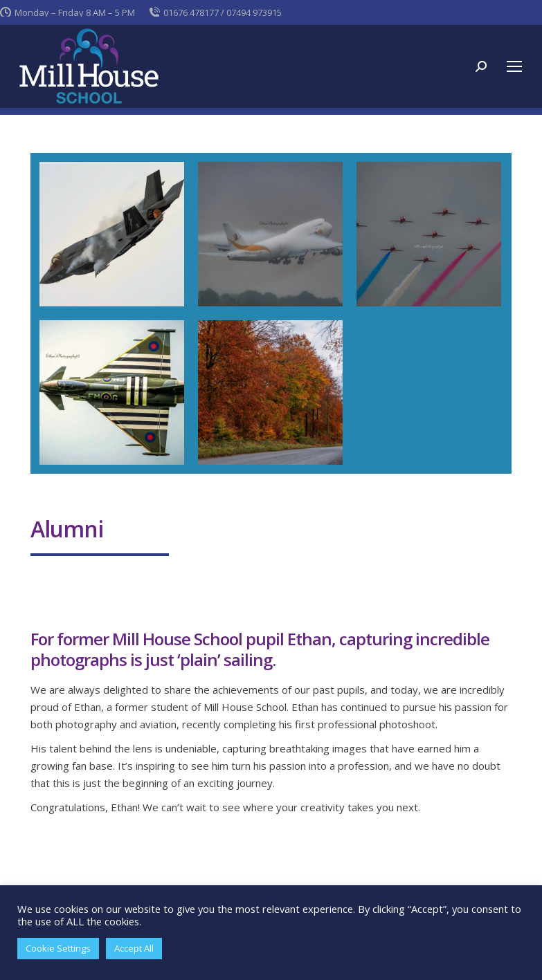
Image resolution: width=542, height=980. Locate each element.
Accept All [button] (134, 948)
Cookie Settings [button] (58, 948)
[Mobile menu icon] (514, 66)
